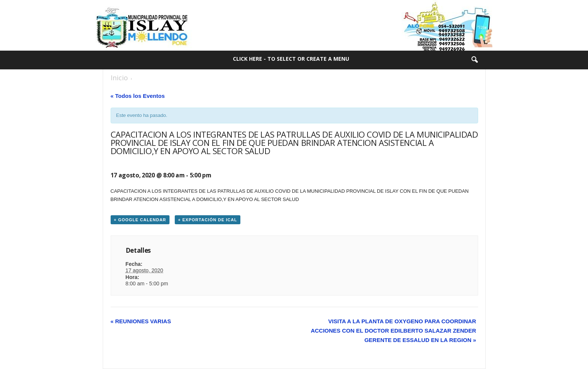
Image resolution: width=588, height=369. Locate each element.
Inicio (119, 78)
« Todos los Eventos (138, 96)
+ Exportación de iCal (208, 220)
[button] (474, 60)
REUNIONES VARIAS (141, 321)
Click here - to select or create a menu (291, 59)
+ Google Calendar (140, 220)
